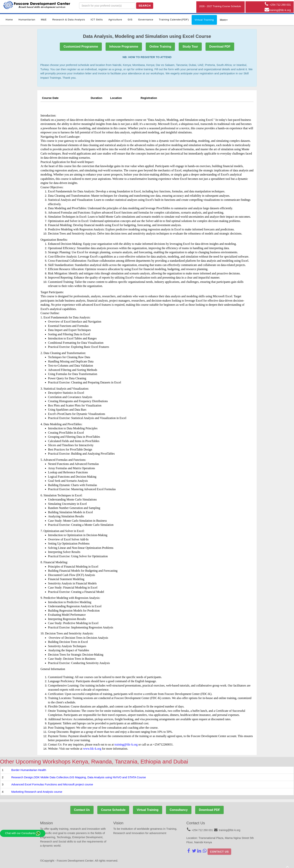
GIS (130, 20)
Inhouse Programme (124, 47)
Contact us (219, 849)
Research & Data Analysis (69, 20)
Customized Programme (81, 47)
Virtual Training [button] (204, 20)
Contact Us (82, 810)
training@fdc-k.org (126, 744)
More (224, 20)
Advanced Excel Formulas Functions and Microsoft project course (52, 784)
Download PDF (220, 47)
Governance (146, 20)
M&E (44, 20)
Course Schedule (113, 810)
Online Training (160, 47)
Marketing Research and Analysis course (37, 792)
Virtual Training (148, 810)
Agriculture (115, 20)
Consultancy (179, 810)
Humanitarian (27, 20)
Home (9, 20)
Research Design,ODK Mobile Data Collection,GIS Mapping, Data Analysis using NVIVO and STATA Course (79, 777)
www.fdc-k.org (92, 749)
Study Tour (190, 47)
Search (145, 6)
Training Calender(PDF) (174, 20)
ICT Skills (97, 20)
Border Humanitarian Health (29, 770)
